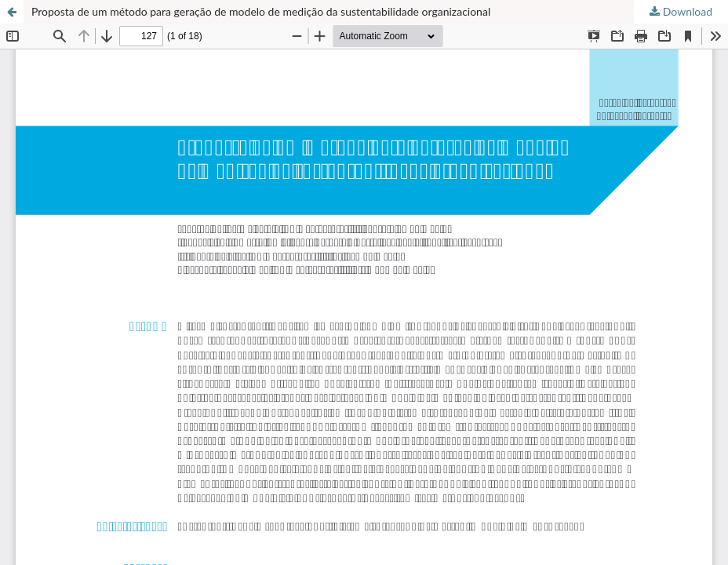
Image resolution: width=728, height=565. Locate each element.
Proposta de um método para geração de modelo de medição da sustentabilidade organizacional (261, 11)
